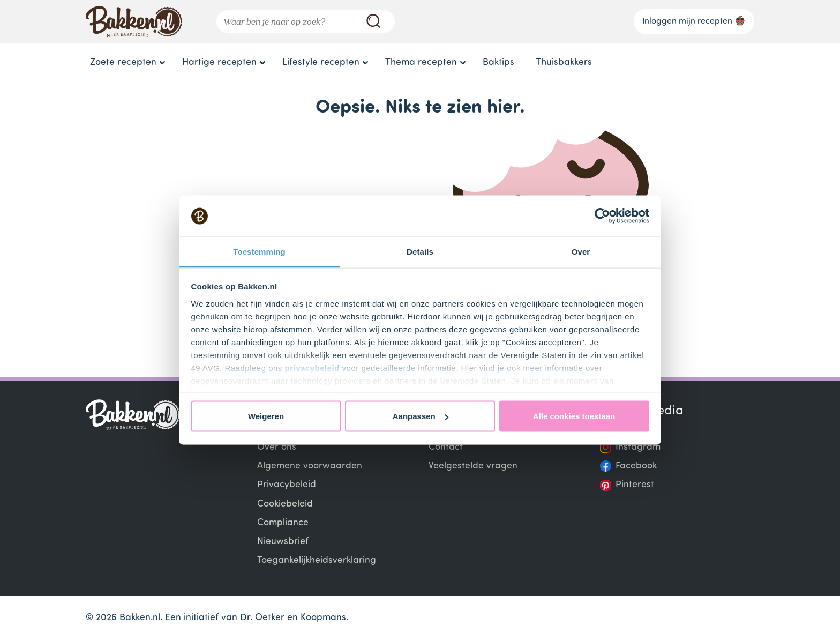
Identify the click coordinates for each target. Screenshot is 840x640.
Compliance (283, 523)
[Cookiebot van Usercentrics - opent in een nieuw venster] (602, 216)
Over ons (277, 447)
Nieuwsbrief (283, 542)
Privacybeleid (287, 485)
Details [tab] (420, 251)
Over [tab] (581, 251)
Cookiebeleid (285, 504)
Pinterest (635, 485)
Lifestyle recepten (321, 62)
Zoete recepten (123, 62)
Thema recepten (421, 62)
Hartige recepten (219, 62)
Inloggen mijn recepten (694, 20)
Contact (446, 447)
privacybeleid (312, 367)
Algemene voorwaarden (310, 466)
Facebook (636, 466)
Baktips (498, 62)
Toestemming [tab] (259, 251)
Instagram (638, 447)
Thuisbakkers (564, 62)
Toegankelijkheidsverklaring (317, 560)
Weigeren (266, 416)
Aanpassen (421, 416)
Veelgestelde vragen (473, 466)
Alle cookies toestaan (574, 416)
